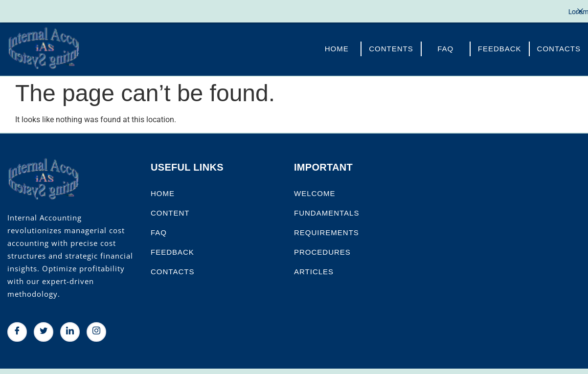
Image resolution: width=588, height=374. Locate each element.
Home (337, 46)
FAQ (445, 46)
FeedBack (500, 46)
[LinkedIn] (70, 329)
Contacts (559, 46)
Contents (391, 46)
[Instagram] (96, 329)
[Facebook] (17, 329)
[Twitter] (44, 329)
